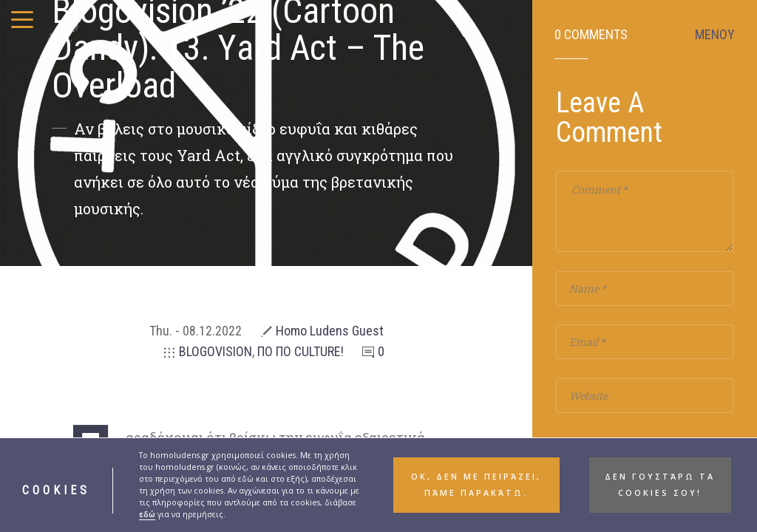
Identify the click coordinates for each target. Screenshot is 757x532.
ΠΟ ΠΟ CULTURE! (301, 351)
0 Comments (591, 35)
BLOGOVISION (215, 351)
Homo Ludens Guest (330, 331)
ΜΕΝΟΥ (715, 35)
